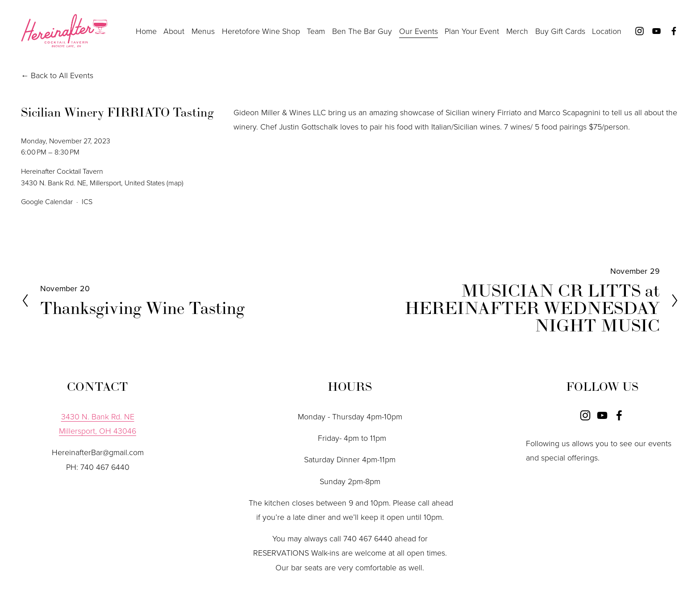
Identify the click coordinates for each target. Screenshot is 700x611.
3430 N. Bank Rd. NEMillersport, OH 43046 (98, 423)
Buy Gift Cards (560, 31)
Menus (203, 31)
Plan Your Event (472, 31)
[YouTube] (656, 31)
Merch (517, 31)
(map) (175, 183)
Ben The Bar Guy (362, 31)
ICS (87, 201)
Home (146, 31)
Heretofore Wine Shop (261, 31)
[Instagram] (640, 31)
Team (316, 31)
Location (607, 31)
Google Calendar (47, 201)
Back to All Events (62, 75)
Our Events (419, 31)
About (174, 31)
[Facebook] (674, 31)
